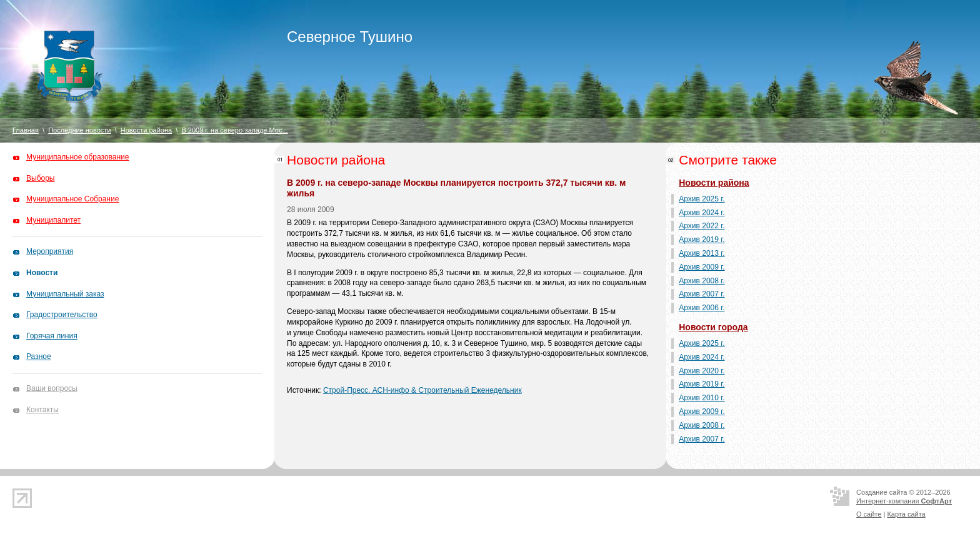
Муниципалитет (53, 220)
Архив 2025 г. (702, 199)
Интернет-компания (904, 501)
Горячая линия (52, 336)
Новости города (713, 327)
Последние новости (79, 130)
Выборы (40, 178)
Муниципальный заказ (65, 294)
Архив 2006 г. (702, 308)
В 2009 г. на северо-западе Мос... (234, 130)
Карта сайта (906, 514)
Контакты (42, 410)
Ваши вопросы (52, 388)
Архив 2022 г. (702, 226)
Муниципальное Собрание (72, 199)
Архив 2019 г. (702, 240)
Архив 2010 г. (702, 398)
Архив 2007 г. (702, 294)
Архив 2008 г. (702, 281)
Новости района (146, 130)
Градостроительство (62, 315)
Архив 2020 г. (702, 371)
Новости (42, 273)
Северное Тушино (350, 37)
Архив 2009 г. (702, 267)
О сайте (869, 514)
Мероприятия (50, 251)
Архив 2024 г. (702, 213)
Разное (39, 356)
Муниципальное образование (78, 157)
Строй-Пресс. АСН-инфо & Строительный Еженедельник (422, 390)
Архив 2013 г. (702, 253)
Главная (26, 130)
